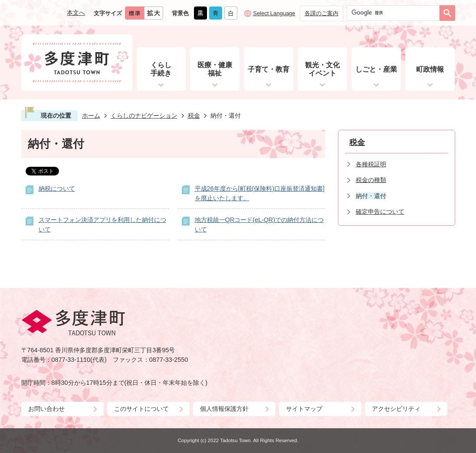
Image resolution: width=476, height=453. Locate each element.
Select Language (274, 13)
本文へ (76, 13)
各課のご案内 (322, 13)
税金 (194, 116)
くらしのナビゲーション (144, 116)
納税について (57, 188)
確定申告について (380, 212)
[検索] (395, 13)
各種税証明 (371, 164)
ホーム (91, 116)
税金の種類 (371, 180)
